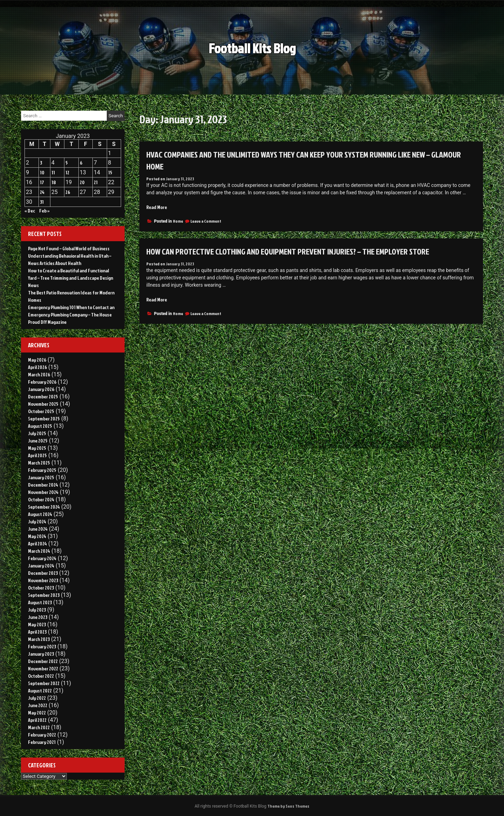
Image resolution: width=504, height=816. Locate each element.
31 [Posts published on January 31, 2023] (42, 202)
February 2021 (42, 742)
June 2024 (38, 529)
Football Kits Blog (252, 52)
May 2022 (37, 713)
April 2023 (37, 632)
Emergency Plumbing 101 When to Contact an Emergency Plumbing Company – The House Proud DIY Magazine (71, 315)
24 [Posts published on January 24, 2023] (42, 192)
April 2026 (37, 367)
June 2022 (38, 705)
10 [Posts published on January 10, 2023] (42, 172)
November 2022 (43, 668)
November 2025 (43, 404)
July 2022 (37, 698)
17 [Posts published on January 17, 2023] (42, 182)
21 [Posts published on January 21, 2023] (96, 182)
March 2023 (39, 639)
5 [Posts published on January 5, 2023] (67, 163)
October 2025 (41, 411)
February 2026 (42, 382)
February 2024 (42, 558)
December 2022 (43, 661)
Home (178, 221)
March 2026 (39, 374)
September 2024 (44, 507)
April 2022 (37, 720)
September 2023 (44, 595)
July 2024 (37, 521)
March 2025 (39, 463)
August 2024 (40, 514)
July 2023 (37, 610)
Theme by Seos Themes (288, 806)
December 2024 (43, 485)
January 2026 (41, 389)
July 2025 (37, 433)
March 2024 (39, 551)
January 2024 (41, 566)
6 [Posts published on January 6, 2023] (81, 163)
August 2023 (40, 602)
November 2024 (43, 492)
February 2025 (42, 470)
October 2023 (41, 588)
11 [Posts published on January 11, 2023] (53, 172)
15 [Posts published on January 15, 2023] (110, 172)
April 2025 (37, 455)
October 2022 (41, 676)
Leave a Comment (206, 221)
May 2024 (37, 536)
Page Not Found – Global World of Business (69, 248)
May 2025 (37, 448)
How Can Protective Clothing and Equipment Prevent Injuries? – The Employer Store (288, 251)
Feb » (44, 211)
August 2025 (40, 426)
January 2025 (41, 477)
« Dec (30, 211)
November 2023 (43, 580)
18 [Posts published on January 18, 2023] (54, 182)
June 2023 (38, 617)
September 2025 (44, 419)
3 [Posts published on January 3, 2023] (41, 163)
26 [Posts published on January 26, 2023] (68, 192)
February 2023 (42, 646)
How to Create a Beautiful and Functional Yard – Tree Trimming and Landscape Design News (71, 278)
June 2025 (38, 441)
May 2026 (37, 360)
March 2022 (39, 727)
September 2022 (44, 683)
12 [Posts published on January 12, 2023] (67, 172)
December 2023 (43, 573)
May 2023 (37, 624)
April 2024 (37, 543)
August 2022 (40, 691)
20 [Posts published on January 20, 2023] (82, 182)
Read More (157, 207)
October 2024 (41, 499)
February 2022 (42, 735)
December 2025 (43, 396)
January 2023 (41, 654)
